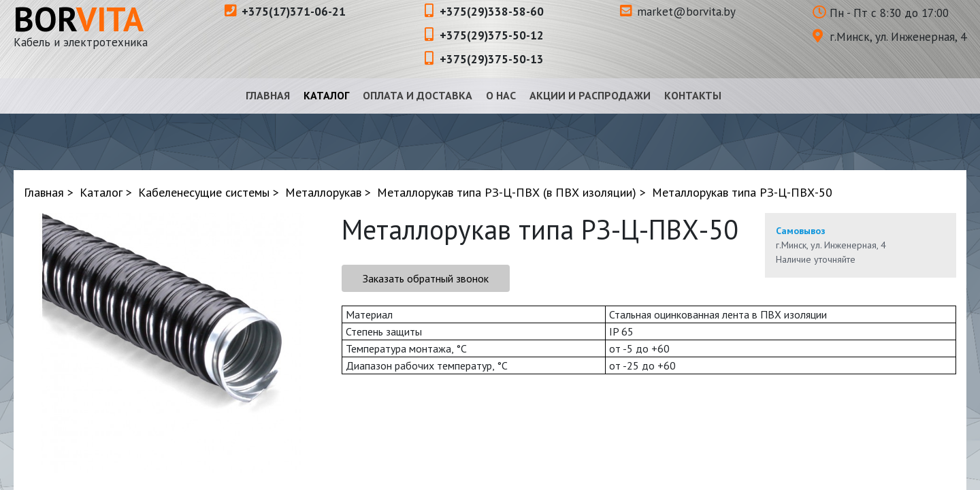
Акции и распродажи (590, 95)
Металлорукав (323, 192)
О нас (501, 95)
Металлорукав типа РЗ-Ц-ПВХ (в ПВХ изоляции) (507, 192)
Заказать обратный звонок (426, 278)
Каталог (326, 95)
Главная (268, 95)
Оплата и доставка (418, 95)
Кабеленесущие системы (204, 192)
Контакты (693, 95)
